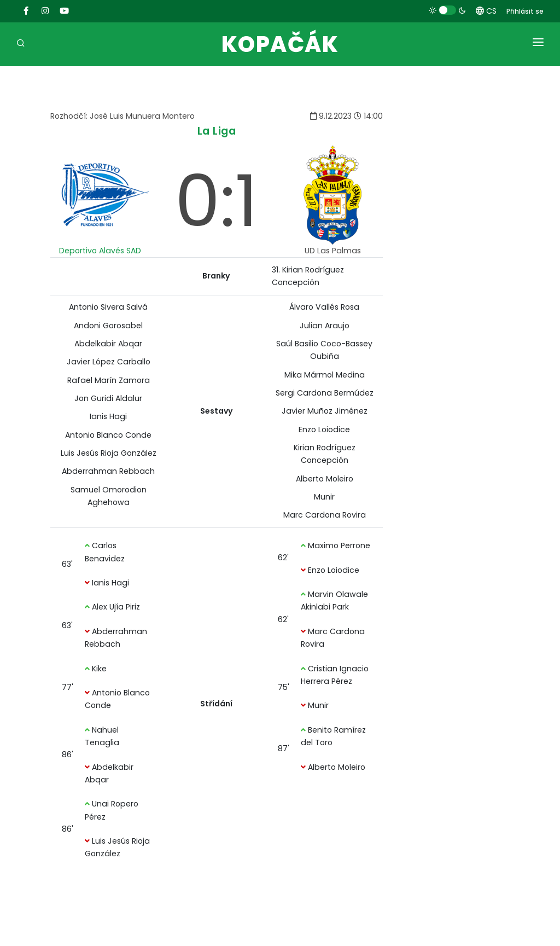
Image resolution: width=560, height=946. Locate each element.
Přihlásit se (525, 11)
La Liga (217, 131)
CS (486, 11)
